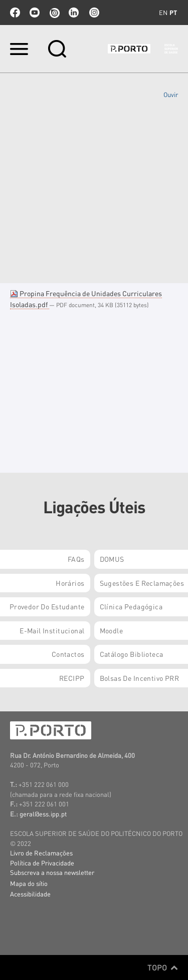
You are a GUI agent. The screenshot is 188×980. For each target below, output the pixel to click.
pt (173, 13)
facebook (15, 13)
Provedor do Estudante (47, 606)
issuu (54, 13)
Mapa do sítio (29, 883)
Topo (163, 967)
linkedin (74, 13)
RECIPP (72, 678)
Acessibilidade (30, 894)
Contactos (68, 654)
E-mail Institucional (52, 630)
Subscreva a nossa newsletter (52, 872)
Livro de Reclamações (41, 853)
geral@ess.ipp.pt (43, 814)
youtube (35, 13)
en (163, 13)
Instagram (93, 13)
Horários (70, 583)
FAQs (76, 559)
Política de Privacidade (42, 863)
